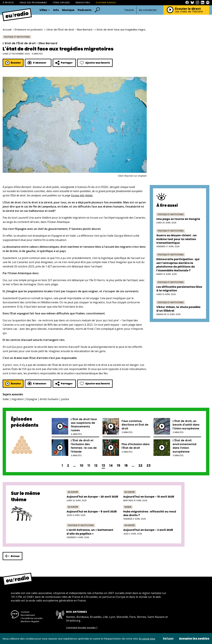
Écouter (13, 63)
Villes (45, 10)
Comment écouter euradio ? (82, 628)
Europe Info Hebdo (82, 195)
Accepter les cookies (194, 639)
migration (18, 399)
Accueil (7, 30)
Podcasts (85, 10)
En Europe (73, 492)
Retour (13, 556)
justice (65, 399)
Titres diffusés (61, 3)
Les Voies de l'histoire (189, 12)
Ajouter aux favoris (95, 63)
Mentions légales (30, 621)
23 (149, 466)
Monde (128, 507)
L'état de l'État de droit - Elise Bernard (69, 30)
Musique (68, 10)
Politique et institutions (17, 37)
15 (119, 466)
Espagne (32, 399)
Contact (25, 612)
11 (89, 466)
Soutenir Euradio (106, 3)
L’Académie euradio (32, 618)
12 (96, 466)
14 (111, 466)
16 (126, 466)
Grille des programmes (33, 3)
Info (56, 10)
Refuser (168, 639)
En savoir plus (147, 639)
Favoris (129, 10)
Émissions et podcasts (29, 30)
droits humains (49, 399)
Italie (6, 399)
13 (103, 466)
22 (140, 466)
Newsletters (83, 3)
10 (82, 466)
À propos (8, 3)
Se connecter (148, 10)
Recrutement (28, 615)
